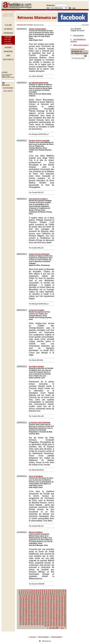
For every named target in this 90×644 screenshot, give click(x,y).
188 (37, 602)
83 (40, 594)
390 (32, 619)
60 (40, 593)
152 (32, 600)
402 (65, 619)
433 (57, 622)
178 (57, 601)
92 (59, 594)
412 (45, 620)
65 (51, 593)
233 (21, 607)
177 (54, 601)
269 (26, 609)
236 (29, 607)
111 (59, 596)
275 (43, 609)
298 (59, 611)
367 (62, 616)
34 (34, 591)
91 (57, 594)
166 (23, 601)
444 (40, 623)
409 (37, 620)
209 (48, 604)
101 (32, 596)
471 (45, 626)
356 (32, 616)
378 (45, 618)
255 (34, 608)
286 (26, 611)
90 (55, 594)
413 (48, 620)
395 (45, 619)
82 (38, 594)
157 (45, 600)
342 (40, 615)
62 (45, 593)
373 (32, 618)
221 (34, 605)
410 (40, 620)
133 (26, 598)
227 (51, 605)
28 (22, 591)
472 (48, 626)
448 (51, 623)
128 (59, 597)
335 (21, 615)
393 (40, 619)
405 (26, 620)
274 (40, 609)
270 (29, 609)
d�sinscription (6, 85)
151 (29, 600)
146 (62, 598)
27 (19, 591)
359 (40, 616)
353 (23, 616)
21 (55, 590)
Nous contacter (44, 637)
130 (65, 597)
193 (51, 602)
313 (54, 612)
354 (26, 616)
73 (19, 594)
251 (23, 608)
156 (43, 600)
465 (51, 624)
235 (26, 607)
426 (37, 622)
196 (59, 602)
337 (26, 615)
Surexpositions (79, 35)
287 (29, 611)
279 (54, 609)
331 (57, 613)
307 (37, 612)
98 (24, 596)
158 (48, 600)
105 (43, 596)
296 (54, 611)
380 (51, 618)
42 (51, 591)
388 (26, 619)
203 (32, 604)
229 (57, 605)
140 (45, 598)
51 (22, 593)
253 (29, 608)
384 (62, 618)
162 (59, 600)
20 (53, 590)
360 (43, 616)
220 (32, 605)
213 (59, 604)
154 (37, 600)
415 (54, 620)
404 (23, 620)
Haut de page (56, 637)
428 (43, 622)
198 (65, 602)
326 (43, 613)
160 (54, 600)
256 (37, 608)
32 (30, 591)
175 (48, 601)
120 (37, 597)
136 (34, 598)
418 (62, 620)
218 (26, 605)
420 (21, 622)
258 (43, 608)
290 (37, 611)
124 (48, 597)
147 (65, 598)
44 (55, 591)
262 (54, 608)
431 (51, 622)
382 (57, 618)
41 (49, 591)
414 (51, 620)
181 (65, 601)
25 (63, 590)
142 (51, 598)
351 (65, 615)
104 (40, 596)
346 (51, 615)
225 (45, 605)
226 (48, 605)
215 (65, 604)
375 (37, 618)
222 (37, 605)
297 (57, 611)
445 (43, 623)
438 (23, 623)
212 (57, 604)
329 (51, 613)
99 (26, 596)
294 (48, 611)
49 (65, 591)
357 (34, 616)
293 (45, 611)
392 (37, 619)
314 (57, 612)
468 (59, 624)
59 (38, 593)
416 (57, 620)
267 (21, 609)
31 (28, 591)
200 (23, 604)
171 (37, 601)
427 (40, 622)
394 (43, 619)
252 (26, 608)
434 (59, 622)
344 (45, 615)
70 (61, 593)
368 (65, 616)
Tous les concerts (78, 49)
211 (54, 604)
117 (29, 597)
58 (36, 593)
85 (45, 594)
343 (43, 615)
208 (45, 604)
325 (40, 613)
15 (42, 590)
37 (40, 591)
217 (23, 605)
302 (23, 612)
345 (48, 615)
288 (32, 611)
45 (57, 591)
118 (32, 597)
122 (43, 597)
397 (51, 619)
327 (45, 613)
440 (29, 623)
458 (32, 624)
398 (54, 619)
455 (23, 624)
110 (57, 596)
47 (61, 591)
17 (46, 590)
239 (37, 607)
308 (40, 612)
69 (59, 593)
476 (59, 626)
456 (26, 624)
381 (54, 618)
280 (57, 609)
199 (21, 604)
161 (57, 600)
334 (65, 613)
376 (40, 618)
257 (40, 608)
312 (51, 612)
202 (29, 604)
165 (21, 601)
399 (57, 619)
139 (43, 598)
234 (23, 607)
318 (21, 613)
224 (43, 605)
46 (59, 591)
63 (46, 593)
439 (26, 623)
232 (65, 605)
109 (54, 596)
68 (57, 593)
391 (34, 619)
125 (51, 597)
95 (65, 594)
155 (40, 600)
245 (54, 607)
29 (24, 591)
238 (34, 607)
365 (57, 616)
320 (26, 613)
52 (24, 593)
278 (51, 609)
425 (34, 622)
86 (46, 594)
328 (48, 613)
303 (26, 612)
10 (32, 590)
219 (29, 605)
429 (45, 622)
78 (30, 594)
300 (65, 611)
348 (57, 615)
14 (40, 590)
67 (55, 593)
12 (36, 590)
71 (63, 593)
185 (29, 602)
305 (32, 612)
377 (43, 618)
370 (23, 618)
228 (54, 605)
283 (65, 609)
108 (51, 596)
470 (65, 624)
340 (34, 615)
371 (26, 618)
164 (65, 600)
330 (54, 613)
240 (40, 607)
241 (43, 607)
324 (37, 613)
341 (37, 615)
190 (43, 602)
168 (29, 601)
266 (65, 608)
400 (59, 619)
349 (59, 615)
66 (53, 593)
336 (23, 615)
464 (48, 624)
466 (54, 624)
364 (54, 616)
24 (61, 590)
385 (65, 618)
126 (54, 597)
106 (45, 596)
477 (62, 626)
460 (37, 624)
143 (54, 598)
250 (21, 608)
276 (45, 609)
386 (21, 619)
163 (62, 600)
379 (48, 618)
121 (40, 597)
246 (57, 607)
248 (62, 607)
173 (43, 601)
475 (57, 626)
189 (40, 602)
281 (59, 609)
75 (24, 594)
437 (21, 623)
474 (54, 626)
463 (45, 624)
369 (21, 618)
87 (49, 594)
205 (37, 604)
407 (32, 620)
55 (30, 593)
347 (54, 615)
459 (34, 624)
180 (62, 601)
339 (32, 615)
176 (51, 601)
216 (21, 605)
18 (49, 590)
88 (51, 594)
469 (62, 624)
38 (42, 591)
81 (36, 594)
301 (21, 612)
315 (59, 612)
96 (20, 596)
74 (22, 594)
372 (29, 618)
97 (22, 596)
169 (32, 601)
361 (45, 616)
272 (34, 609)
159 (51, 600)
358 (37, 616)
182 (21, 602)
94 (63, 594)
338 (29, 615)
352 (21, 616)
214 (62, 604)
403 (21, 620)
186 (32, 602)
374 (34, 618)
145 (59, 598)
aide (74, 8)
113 (65, 596)
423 (29, 622)
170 (34, 601)
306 (34, 612)
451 (59, 623)
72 (65, 593)
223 (40, 605)
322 (32, 613)
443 (37, 623)
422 (26, 622)
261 (51, 608)
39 (45, 591)
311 (48, 612)
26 (65, 590)
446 (45, 623)
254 (32, 608)
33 (32, 591)
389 (29, 619)
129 (62, 597)
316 (62, 612)
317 (65, 612)
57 (34, 593)
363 (51, 616)
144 (57, 598)
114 (21, 597)
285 (23, 611)
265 (62, 608)
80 (34, 594)
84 (42, 594)
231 (62, 605)
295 (51, 611)
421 (23, 622)
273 (37, 609)
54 (28, 593)
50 (19, 593)
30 (26, 591)
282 (62, 609)
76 (26, 594)
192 (48, 602)
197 (62, 602)
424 (32, 622)
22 (57, 590)
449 (54, 623)
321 (29, 613)
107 (48, 596)
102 (34, 596)
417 (59, 620)
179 (59, 601)
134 (29, 598)
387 (23, 619)
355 (29, 616)
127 (57, 597)
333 (62, 613)
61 (42, 593)
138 (40, 598)
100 (29, 596)
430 (48, 622)
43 (53, 591)
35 (36, 591)
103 (37, 596)
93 (61, 594)
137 (37, 598)
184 (26, 602)
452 (62, 623)
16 (45, 590)
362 (48, 616)
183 (23, 602)
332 (59, 613)
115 (23, 597)
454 (21, 624)
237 (32, 607)
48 (63, 591)
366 (59, 616)
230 (59, 605)
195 (57, 602)
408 (34, 620)
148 (21, 600)
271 (32, 609)
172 (40, 601)
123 (45, 597)
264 (59, 608)
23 (59, 590)
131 (21, 598)
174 (45, 601)
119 (34, 597)
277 (48, 609)
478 (65, 626)
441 (32, 623)
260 (48, 608)
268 (23, 609)
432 (54, 622)
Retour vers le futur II (81, 45)
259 (45, 608)
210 (51, 604)
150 (26, 600)
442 (34, 623)
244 (51, 607)
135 (32, 598)
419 (65, 620)
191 (45, 602)
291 (40, 611)
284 (21, 611)
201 (26, 604)
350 (62, 615)
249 (65, 607)
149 (23, 600)
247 (59, 607)
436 (65, 622)
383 (59, 618)
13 (38, 590)
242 (45, 607)
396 (48, 619)
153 (34, 600)
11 (34, 590)
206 (40, 604)
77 (28, 594)
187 (34, 602)
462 (43, 624)
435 (62, 622)
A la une (33, 637)
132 (23, 598)
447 (48, 623)
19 (51, 590)
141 (48, 598)
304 (29, 612)
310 (45, 612)
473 (51, 626)
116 (26, 597)
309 (43, 612)
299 (62, 611)
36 (38, 591)
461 (40, 624)
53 (26, 593)
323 (34, 613)
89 (53, 594)
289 (34, 611)
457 (29, 624)
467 (57, 624)
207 (43, 604)
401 (62, 619)
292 (43, 611)
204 (34, 604)
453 (65, 623)
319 (23, 613)
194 (54, 602)
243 (48, 607)
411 (43, 620)
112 (62, 596)
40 (46, 591)
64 (49, 593)
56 (32, 593)
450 (57, 623)
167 (26, 601)
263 (57, 608)
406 (29, 620)
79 (32, 594)
